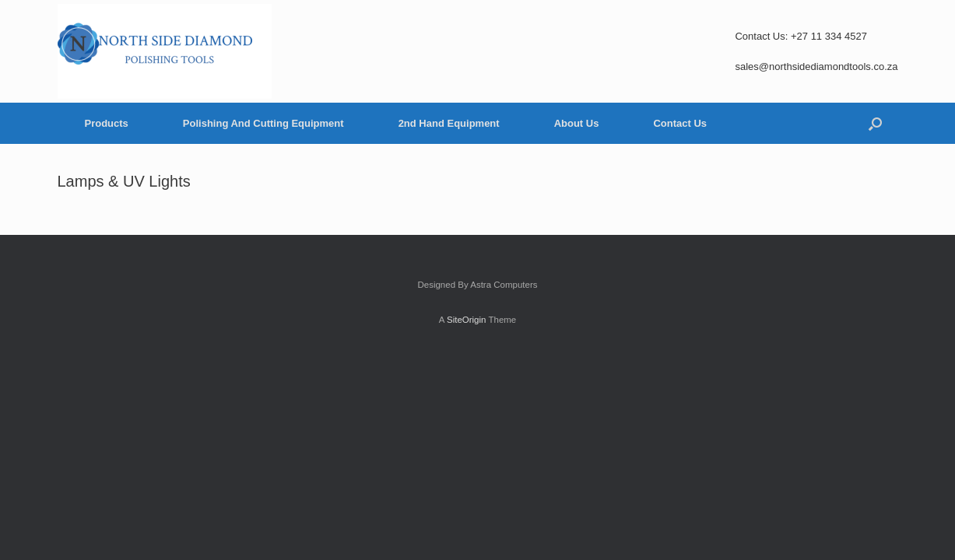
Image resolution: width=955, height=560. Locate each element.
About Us (577, 123)
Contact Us (680, 123)
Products (107, 123)
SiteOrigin (467, 320)
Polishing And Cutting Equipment (263, 123)
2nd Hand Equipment (449, 123)
